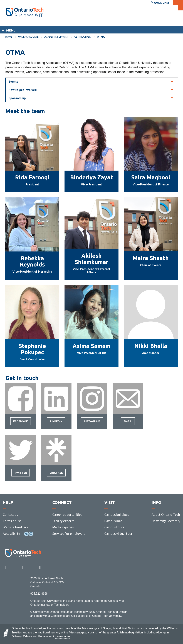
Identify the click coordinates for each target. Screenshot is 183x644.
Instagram (92, 422)
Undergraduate (28, 37)
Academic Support (56, 37)
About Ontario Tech (166, 515)
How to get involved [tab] (23, 90)
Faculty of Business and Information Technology (45, 23)
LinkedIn (56, 422)
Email (128, 422)
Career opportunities (67, 515)
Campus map (113, 521)
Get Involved (83, 37)
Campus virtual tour (118, 534)
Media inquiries (63, 527)
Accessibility (11, 534)
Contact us (10, 515)
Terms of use (12, 521)
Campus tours (114, 527)
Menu (11, 30)
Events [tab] (13, 82)
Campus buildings (117, 515)
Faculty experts (63, 521)
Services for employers (69, 534)
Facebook (21, 422)
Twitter (21, 474)
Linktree (56, 474)
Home (9, 37)
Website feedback (15, 527)
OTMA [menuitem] (101, 37)
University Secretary (166, 521)
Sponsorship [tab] (17, 98)
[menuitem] (12, 37)
